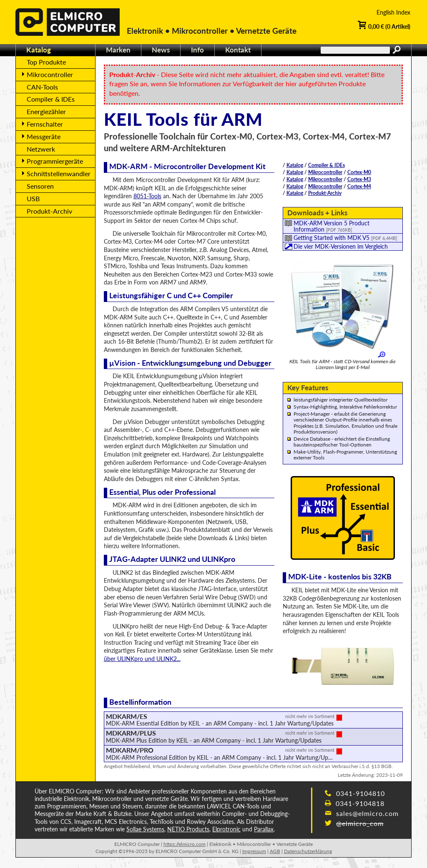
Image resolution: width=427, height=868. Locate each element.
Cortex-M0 (359, 172)
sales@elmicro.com (362, 813)
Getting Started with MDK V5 (345, 238)
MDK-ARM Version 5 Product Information (332, 226)
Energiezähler (46, 111)
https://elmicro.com (185, 844)
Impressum (254, 851)
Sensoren (40, 186)
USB (33, 198)
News (161, 50)
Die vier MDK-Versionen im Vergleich (341, 246)
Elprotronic (226, 829)
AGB (275, 851)
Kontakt (238, 50)
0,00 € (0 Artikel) (384, 26)
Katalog (295, 165)
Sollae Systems (145, 829)
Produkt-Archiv (325, 193)
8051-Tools (147, 196)
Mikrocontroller (325, 172)
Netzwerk (41, 149)
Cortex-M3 (359, 179)
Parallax (264, 829)
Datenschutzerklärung (308, 851)
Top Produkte (46, 62)
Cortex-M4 (359, 186)
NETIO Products (188, 829)
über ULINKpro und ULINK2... (142, 659)
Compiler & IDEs (327, 165)
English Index (393, 12)
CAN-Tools (42, 87)
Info (197, 50)
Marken (118, 50)
